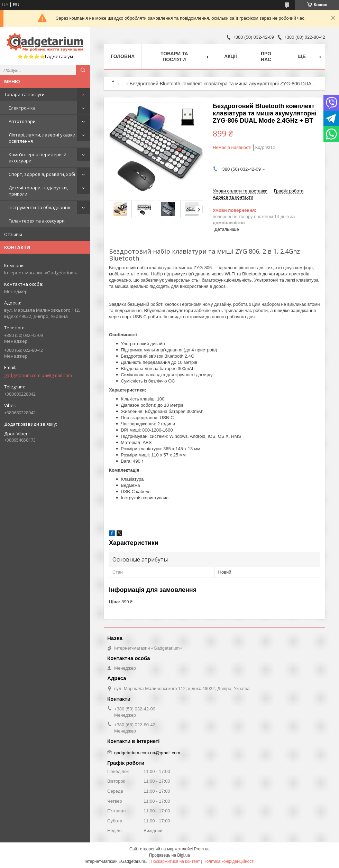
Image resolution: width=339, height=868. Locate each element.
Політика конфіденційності (229, 861)
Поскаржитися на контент (175, 861)
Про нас (266, 56)
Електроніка (22, 108)
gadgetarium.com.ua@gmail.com (38, 375)
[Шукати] (83, 70)
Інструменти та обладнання (39, 207)
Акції (231, 56)
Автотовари (22, 121)
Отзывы (13, 234)
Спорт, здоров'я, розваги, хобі (42, 174)
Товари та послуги (24, 94)
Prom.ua (202, 849)
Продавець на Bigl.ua (169, 855)
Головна (123, 56)
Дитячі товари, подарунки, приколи (38, 191)
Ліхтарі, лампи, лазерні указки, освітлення (43, 138)
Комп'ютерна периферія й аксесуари (38, 158)
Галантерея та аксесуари (37, 221)
